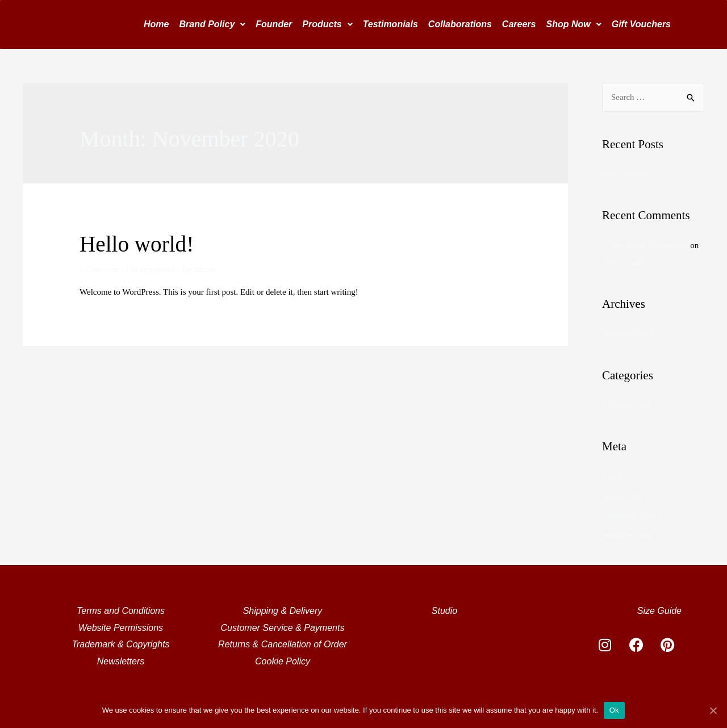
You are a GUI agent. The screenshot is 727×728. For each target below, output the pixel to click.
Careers (519, 24)
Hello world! (138, 244)
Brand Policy (212, 24)
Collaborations (460, 24)
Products (327, 24)
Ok (614, 710)
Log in (613, 474)
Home (156, 24)
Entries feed (622, 493)
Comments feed (629, 512)
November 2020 (630, 333)
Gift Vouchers (641, 24)
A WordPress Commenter (645, 245)
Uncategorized (151, 269)
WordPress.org (627, 532)
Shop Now (573, 24)
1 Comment (99, 269)
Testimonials (390, 24)
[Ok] (713, 710)
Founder (274, 24)
